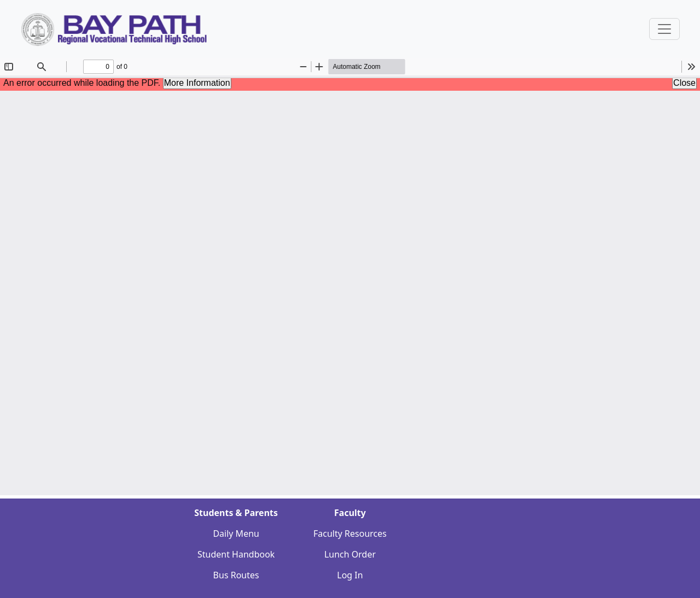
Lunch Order (350, 554)
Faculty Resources (350, 533)
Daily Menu (236, 533)
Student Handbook (236, 554)
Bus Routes (236, 575)
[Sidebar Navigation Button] (664, 29)
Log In (350, 575)
